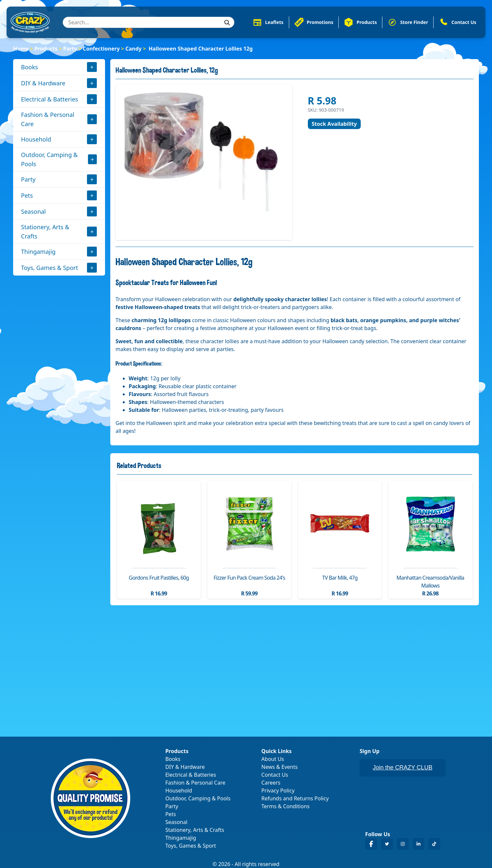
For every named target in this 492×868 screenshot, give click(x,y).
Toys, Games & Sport (50, 268)
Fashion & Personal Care (48, 119)
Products (46, 49)
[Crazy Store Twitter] (387, 844)
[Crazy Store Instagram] (403, 844)
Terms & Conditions (285, 806)
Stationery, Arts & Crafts (45, 232)
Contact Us (275, 775)
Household (36, 139)
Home (21, 49)
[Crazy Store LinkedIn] (418, 844)
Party (70, 49)
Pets (27, 195)
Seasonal (33, 211)
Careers (271, 783)
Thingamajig (38, 252)
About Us (273, 759)
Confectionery (101, 49)
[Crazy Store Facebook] (371, 844)
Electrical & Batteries (50, 99)
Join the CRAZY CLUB (403, 768)
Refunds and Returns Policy (295, 798)
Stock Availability (334, 124)
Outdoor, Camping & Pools (49, 159)
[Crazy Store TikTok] (434, 844)
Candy (134, 49)
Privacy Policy (278, 790)
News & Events (279, 767)
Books (30, 67)
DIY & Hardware (43, 83)
